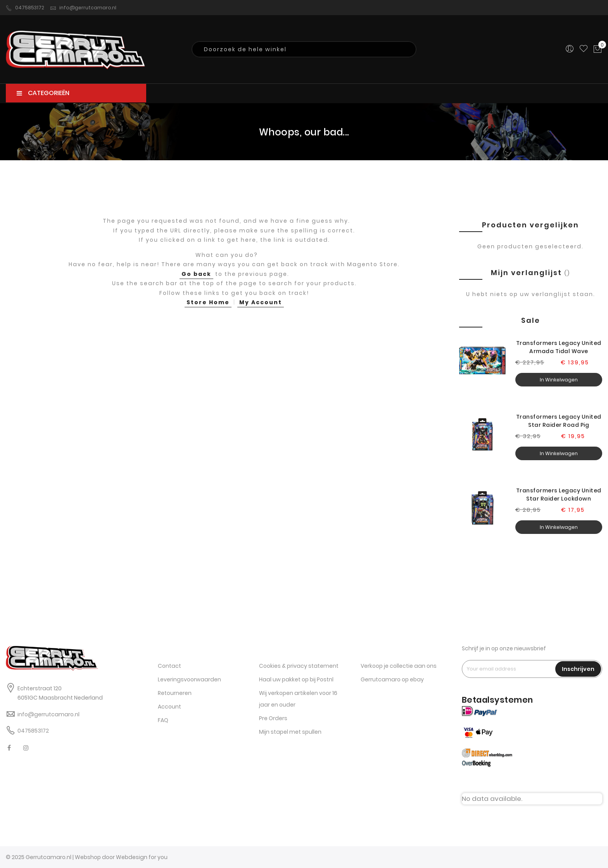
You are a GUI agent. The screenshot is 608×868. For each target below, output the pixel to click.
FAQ (163, 720)
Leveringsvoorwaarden (189, 679)
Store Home (208, 302)
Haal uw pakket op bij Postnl (296, 679)
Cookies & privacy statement (299, 666)
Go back (196, 274)
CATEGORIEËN (43, 93)
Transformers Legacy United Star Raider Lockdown (559, 495)
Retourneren (175, 693)
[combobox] (304, 49)
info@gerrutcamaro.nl (83, 8)
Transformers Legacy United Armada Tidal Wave (559, 347)
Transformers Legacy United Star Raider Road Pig (559, 421)
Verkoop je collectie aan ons (399, 666)
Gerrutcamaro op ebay (392, 679)
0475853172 (25, 8)
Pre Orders (273, 718)
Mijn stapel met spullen (290, 732)
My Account (261, 302)
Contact (169, 666)
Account (169, 707)
